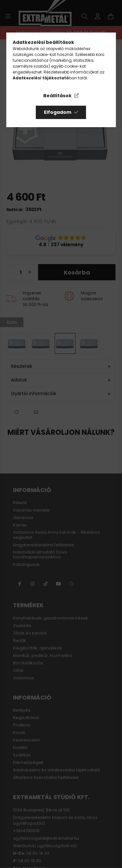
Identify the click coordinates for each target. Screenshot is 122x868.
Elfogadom (58, 112)
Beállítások (57, 96)
